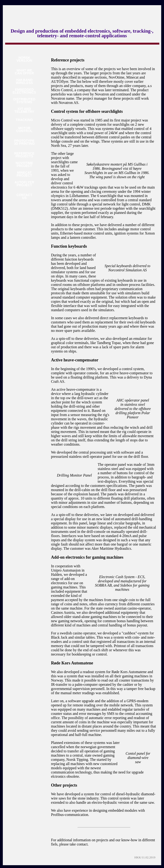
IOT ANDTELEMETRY (24, 110)
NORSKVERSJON (24, 59)
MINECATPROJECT (24, 174)
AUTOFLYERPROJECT (24, 184)
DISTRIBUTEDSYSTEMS (24, 101)
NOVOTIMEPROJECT (24, 165)
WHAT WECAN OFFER (24, 72)
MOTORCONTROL (24, 130)
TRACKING (24, 120)
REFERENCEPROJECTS (24, 155)
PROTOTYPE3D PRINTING (24, 142)
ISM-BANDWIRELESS (24, 81)
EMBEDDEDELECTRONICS (24, 91)
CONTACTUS (24, 196)
